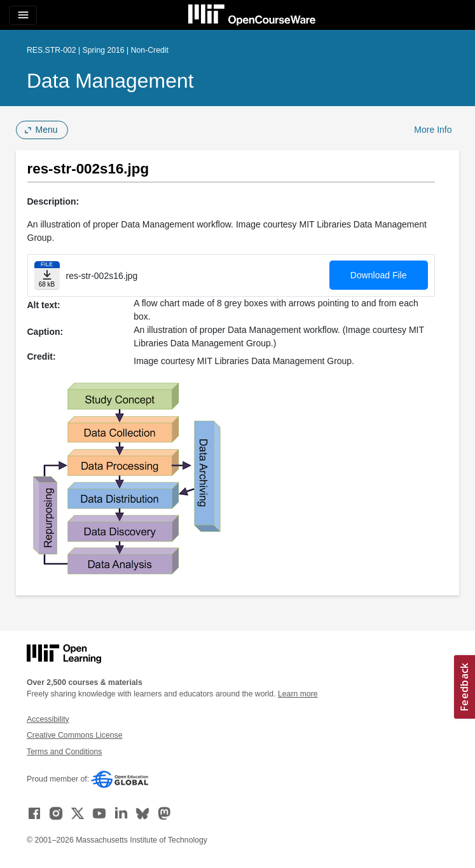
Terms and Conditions (64, 752)
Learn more (298, 694)
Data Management (110, 81)
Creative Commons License (74, 735)
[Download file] (47, 275)
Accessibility (48, 719)
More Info (433, 130)
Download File (379, 275)
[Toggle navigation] (23, 15)
